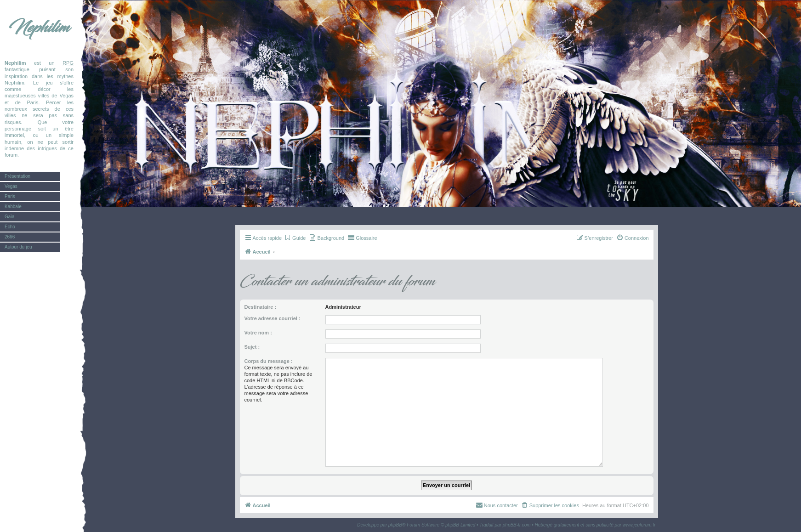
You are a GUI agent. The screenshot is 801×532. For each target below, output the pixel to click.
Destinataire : (261, 307)
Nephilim (39, 28)
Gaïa (10, 217)
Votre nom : (258, 333)
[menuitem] (295, 238)
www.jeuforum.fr (639, 525)
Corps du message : (269, 361)
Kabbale (13, 207)
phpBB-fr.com (517, 525)
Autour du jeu (18, 247)
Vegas (11, 186)
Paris (10, 196)
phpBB (395, 525)
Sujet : (252, 347)
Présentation (17, 176)
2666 (10, 237)
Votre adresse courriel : (273, 318)
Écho (10, 227)
